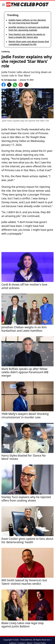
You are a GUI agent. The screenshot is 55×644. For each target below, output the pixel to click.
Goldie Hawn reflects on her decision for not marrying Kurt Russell (27, 21)
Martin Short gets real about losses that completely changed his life (29, 43)
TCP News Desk (10, 80)
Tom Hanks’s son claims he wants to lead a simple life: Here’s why (27, 36)
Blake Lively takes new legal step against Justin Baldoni (23, 625)
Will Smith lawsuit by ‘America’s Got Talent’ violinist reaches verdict (24, 582)
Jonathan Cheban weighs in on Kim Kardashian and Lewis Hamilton (24, 329)
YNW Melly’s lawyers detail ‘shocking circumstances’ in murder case (25, 416)
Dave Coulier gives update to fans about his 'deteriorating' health (27, 541)
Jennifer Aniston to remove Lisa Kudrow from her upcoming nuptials (29, 28)
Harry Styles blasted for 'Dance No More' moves (24, 457)
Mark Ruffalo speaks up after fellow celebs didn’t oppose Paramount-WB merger (25, 372)
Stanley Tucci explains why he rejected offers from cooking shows (26, 499)
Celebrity (6, 52)
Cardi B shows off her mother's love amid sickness (24, 286)
